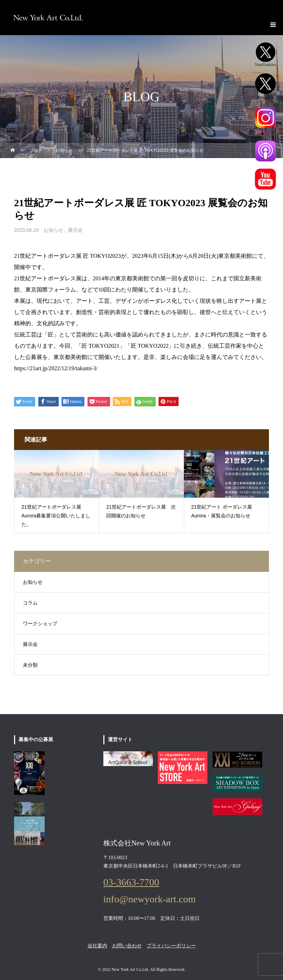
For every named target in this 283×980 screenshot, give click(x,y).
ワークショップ (40, 624)
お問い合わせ (127, 946)
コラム (30, 603)
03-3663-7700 (131, 882)
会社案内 (97, 946)
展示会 (75, 230)
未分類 (30, 665)
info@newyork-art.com (150, 899)
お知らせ (53, 230)
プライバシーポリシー (171, 946)
